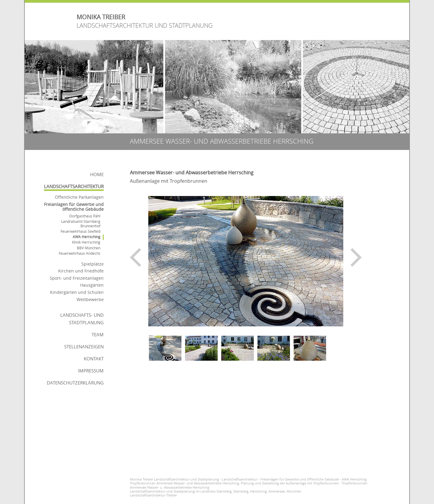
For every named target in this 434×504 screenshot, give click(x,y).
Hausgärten (92, 285)
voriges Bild (135, 257)
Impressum (91, 371)
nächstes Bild (356, 257)
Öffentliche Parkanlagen (79, 197)
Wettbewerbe (90, 299)
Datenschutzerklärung (75, 383)
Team (98, 334)
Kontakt (94, 359)
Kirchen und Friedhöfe (81, 271)
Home (97, 174)
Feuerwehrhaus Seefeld (80, 231)
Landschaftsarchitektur (74, 186)
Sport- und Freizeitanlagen (77, 278)
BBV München (89, 248)
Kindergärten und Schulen (77, 292)
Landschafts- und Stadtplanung (82, 319)
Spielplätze (93, 264)
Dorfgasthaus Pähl (85, 216)
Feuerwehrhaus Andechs (80, 253)
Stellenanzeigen (84, 347)
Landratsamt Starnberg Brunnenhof (81, 224)
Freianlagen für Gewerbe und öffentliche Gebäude (74, 207)
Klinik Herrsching (86, 242)
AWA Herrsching (86, 237)
